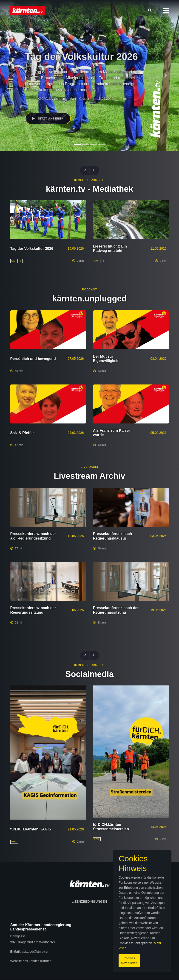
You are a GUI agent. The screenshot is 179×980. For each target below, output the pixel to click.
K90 (41, 99)
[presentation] (87, 171)
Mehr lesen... (93, 949)
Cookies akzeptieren (102, 959)
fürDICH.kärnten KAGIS (31, 829)
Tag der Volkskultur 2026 (32, 249)
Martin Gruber (79, 99)
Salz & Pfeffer (22, 433)
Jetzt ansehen (49, 119)
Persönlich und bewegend (33, 359)
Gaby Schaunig (57, 99)
